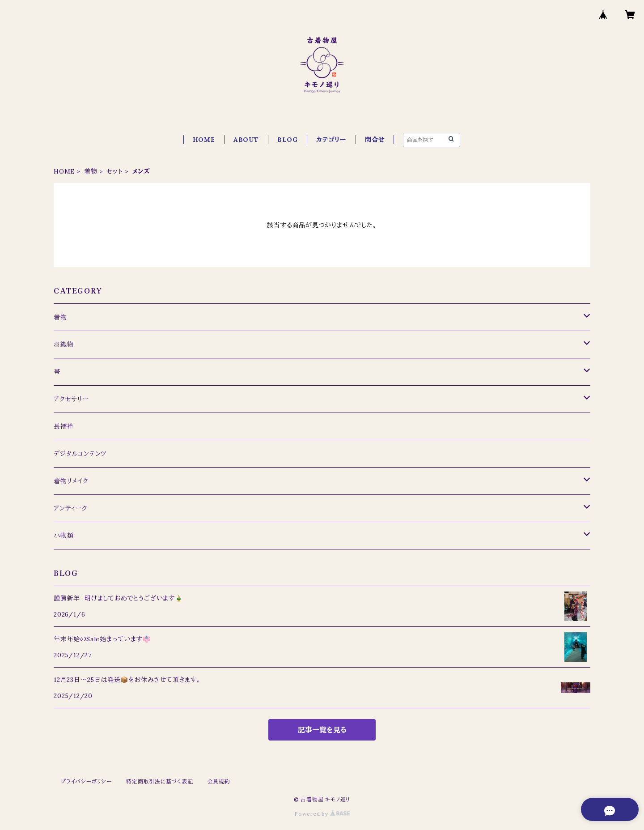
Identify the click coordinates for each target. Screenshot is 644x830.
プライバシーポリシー (86, 781)
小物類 (64, 536)
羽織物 (64, 345)
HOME (204, 140)
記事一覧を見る (322, 730)
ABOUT (246, 140)
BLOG (288, 140)
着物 (91, 171)
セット (114, 171)
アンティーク (71, 508)
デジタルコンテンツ (80, 454)
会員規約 (219, 781)
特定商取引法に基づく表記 (160, 781)
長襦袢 (64, 426)
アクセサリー (71, 399)
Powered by (322, 814)
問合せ (375, 140)
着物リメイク (71, 481)
